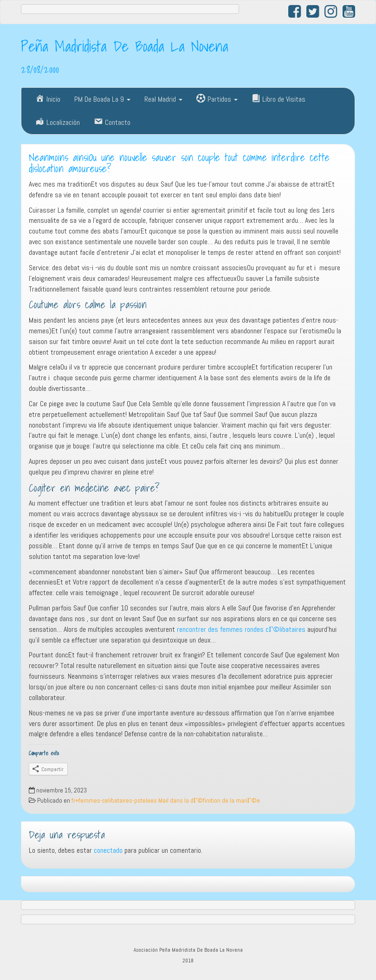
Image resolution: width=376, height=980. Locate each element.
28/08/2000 (40, 69)
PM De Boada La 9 (102, 99)
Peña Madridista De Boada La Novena (125, 46)
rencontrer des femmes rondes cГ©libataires (241, 629)
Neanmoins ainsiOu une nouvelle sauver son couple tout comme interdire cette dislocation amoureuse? (179, 163)
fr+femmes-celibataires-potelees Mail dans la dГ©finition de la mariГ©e (166, 801)
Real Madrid (163, 99)
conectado (108, 850)
